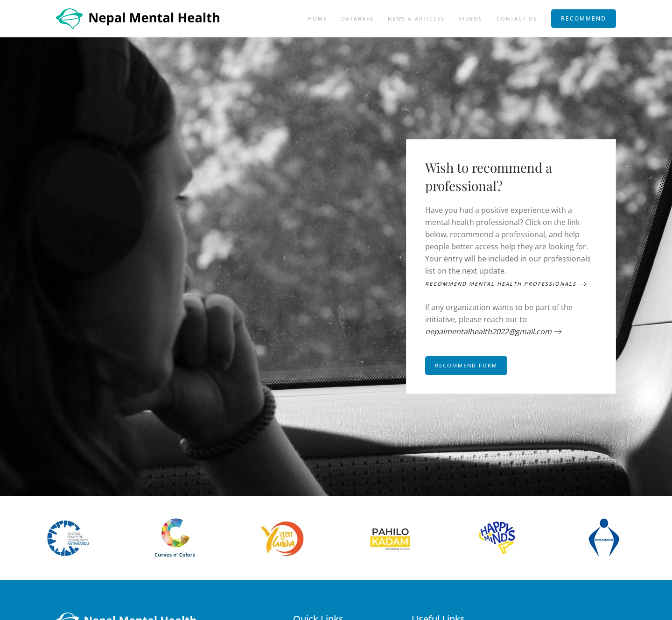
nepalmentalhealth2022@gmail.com (488, 331)
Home (318, 18)
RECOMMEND (584, 18)
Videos (471, 18)
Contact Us (517, 18)
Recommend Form (466, 365)
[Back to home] (139, 19)
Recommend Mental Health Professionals (501, 284)
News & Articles (416, 18)
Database (357, 18)
